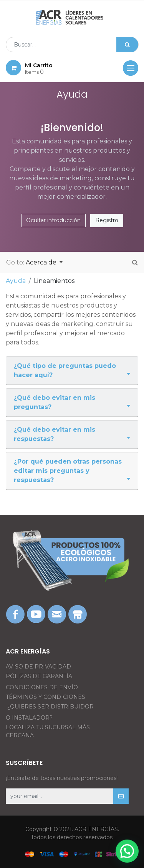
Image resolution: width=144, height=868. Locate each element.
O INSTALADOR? (29, 718)
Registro (107, 220)
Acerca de (42, 262)
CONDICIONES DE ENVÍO (42, 687)
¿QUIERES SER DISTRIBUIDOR (50, 707)
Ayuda (16, 281)
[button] (121, 796)
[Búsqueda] (127, 45)
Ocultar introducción (53, 220)
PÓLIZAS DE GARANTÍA (39, 676)
